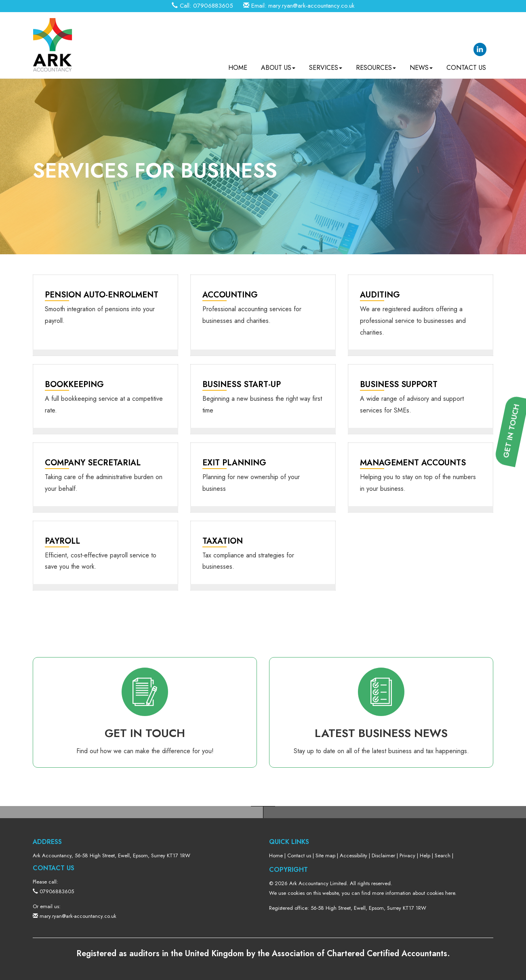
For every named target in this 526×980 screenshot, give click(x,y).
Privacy (407, 855)
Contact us (466, 65)
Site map (325, 855)
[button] (514, 550)
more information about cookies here (413, 893)
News (421, 65)
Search (443, 855)
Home (238, 65)
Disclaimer (383, 855)
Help (425, 855)
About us (278, 65)
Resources (376, 65)
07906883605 (213, 6)
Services (326, 65)
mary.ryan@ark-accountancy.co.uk (311, 6)
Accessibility (353, 855)
